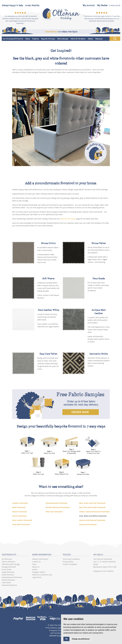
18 (64, 161)
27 (82, 161)
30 (88, 161)
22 (72, 161)
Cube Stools (6, 583)
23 (74, 161)
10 (48, 161)
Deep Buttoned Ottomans (12, 577)
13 (54, 161)
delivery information (68, 219)
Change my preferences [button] (81, 639)
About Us (36, 567)
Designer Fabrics (39, 572)
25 (78, 161)
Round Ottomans (8, 580)
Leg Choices (37, 577)
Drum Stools (7, 569)
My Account (89, 5)
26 (80, 161)
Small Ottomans (8, 575)
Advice (35, 569)
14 (56, 161)
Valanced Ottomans (9, 585)
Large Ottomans (8, 572)
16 (60, 161)
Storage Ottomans (9, 567)
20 (68, 161)
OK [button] (66, 639)
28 (84, 161)
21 (70, 161)
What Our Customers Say (42, 575)
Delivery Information (40, 559)
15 (58, 161)
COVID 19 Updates (70, 564)
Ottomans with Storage (11, 564)
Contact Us (37, 562)
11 (50, 161)
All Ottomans (7, 559)
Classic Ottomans (9, 562)
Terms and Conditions (71, 559)
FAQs (34, 564)
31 (90, 161)
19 (66, 161)
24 (76, 161)
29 (86, 161)
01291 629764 (32, 5)
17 (62, 161)
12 (52, 161)
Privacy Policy (68, 562)
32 (92, 161)
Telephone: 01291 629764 (103, 571)
